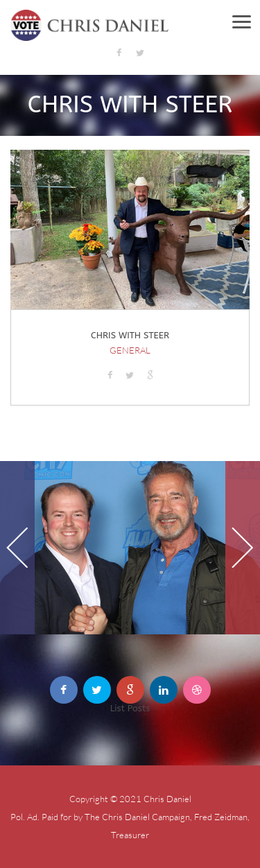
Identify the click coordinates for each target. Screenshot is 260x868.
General (130, 350)
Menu (248, 21)
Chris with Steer (130, 335)
